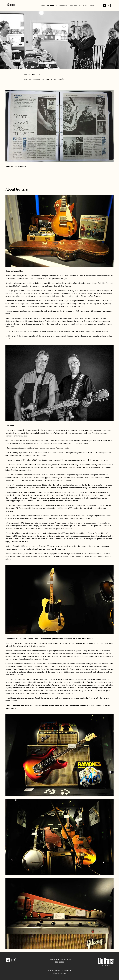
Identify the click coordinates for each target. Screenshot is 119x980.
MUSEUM (50, 5)
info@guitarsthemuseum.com (59, 959)
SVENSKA (36, 79)
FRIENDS (73, 5)
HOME (43, 5)
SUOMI (54, 79)
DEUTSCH (46, 79)
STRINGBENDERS (62, 5)
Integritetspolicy (59, 973)
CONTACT (92, 5)
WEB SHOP (83, 5)
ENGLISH (28, 79)
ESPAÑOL (61, 79)
